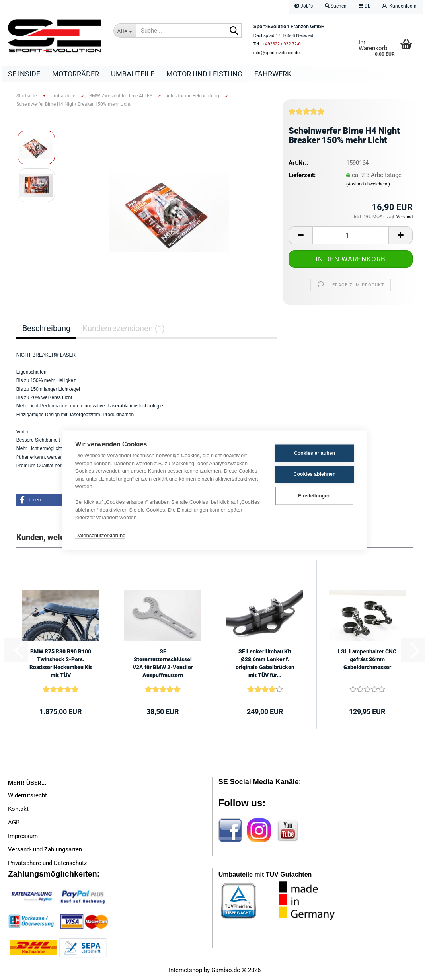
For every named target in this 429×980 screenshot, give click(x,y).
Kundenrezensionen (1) (124, 328)
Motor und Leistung (204, 74)
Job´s (304, 6)
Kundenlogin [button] (400, 6)
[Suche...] (125, 31)
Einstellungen (314, 496)
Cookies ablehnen (315, 474)
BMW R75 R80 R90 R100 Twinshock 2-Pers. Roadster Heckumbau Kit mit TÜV (61, 663)
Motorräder (76, 74)
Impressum (23, 836)
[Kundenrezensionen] (306, 115)
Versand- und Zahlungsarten (45, 849)
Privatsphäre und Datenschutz (47, 863)
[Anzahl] (351, 235)
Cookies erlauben (315, 453)
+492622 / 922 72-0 (282, 44)
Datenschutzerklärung (100, 535)
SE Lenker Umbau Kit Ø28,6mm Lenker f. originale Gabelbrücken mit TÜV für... (265, 663)
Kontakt (18, 809)
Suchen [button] (336, 6)
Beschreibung (46, 328)
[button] (365, 7)
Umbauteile (133, 74)
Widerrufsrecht (27, 795)
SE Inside (24, 74)
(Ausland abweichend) (368, 184)
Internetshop (185, 970)
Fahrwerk (273, 74)
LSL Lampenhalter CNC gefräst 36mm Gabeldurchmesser (367, 659)
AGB (14, 822)
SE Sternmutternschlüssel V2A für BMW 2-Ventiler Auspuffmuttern (163, 663)
